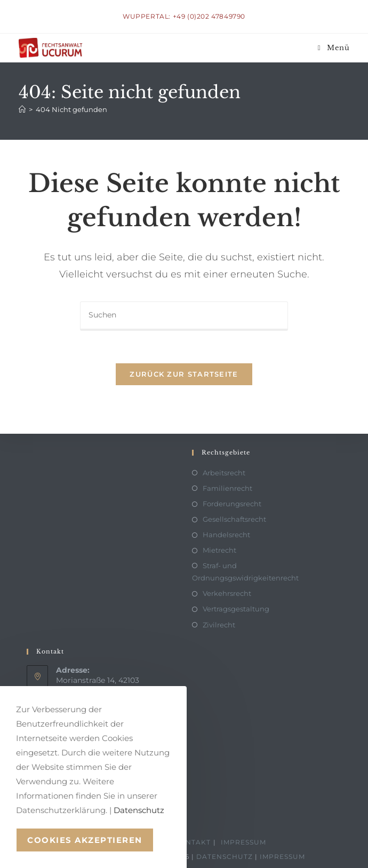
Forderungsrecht (232, 504)
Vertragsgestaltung (236, 609)
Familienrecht (227, 488)
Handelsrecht (226, 535)
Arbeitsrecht (224, 473)
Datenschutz (225, 857)
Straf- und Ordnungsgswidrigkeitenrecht (245, 572)
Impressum (243, 842)
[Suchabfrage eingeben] (184, 316)
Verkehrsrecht (227, 593)
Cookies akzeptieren (85, 840)
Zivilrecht (219, 625)
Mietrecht (219, 550)
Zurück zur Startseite (184, 374)
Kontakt (193, 842)
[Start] (22, 109)
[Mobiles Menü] (334, 48)
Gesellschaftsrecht (234, 519)
